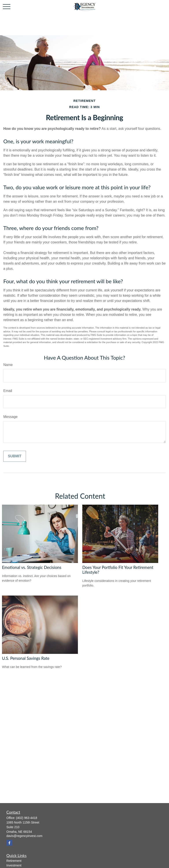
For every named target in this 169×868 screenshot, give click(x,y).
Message (10, 417)
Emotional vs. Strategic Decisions (32, 567)
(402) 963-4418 (27, 818)
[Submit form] (15, 456)
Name (8, 365)
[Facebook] (9, 843)
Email (8, 391)
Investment (14, 865)
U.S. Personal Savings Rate (26, 658)
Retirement (14, 861)
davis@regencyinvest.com (24, 836)
